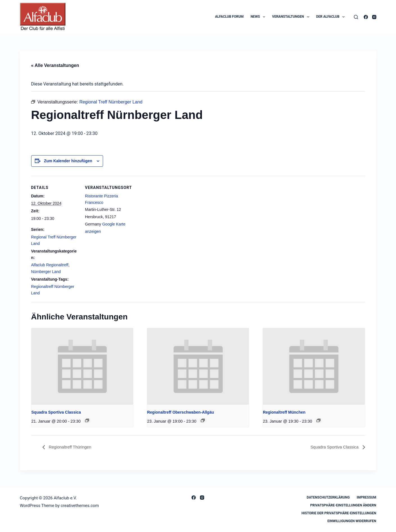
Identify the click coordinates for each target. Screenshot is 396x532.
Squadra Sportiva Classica (56, 412)
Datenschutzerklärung (328, 497)
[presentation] (82, 366)
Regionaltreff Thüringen (72, 447)
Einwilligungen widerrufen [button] (352, 521)
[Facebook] (366, 17)
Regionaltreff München (284, 412)
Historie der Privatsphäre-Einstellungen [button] (339, 513)
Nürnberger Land (46, 272)
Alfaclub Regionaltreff (50, 265)
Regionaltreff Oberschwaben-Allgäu (181, 412)
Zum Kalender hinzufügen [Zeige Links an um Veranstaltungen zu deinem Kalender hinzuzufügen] (68, 161)
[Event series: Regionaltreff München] (318, 420)
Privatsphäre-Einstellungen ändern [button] (343, 505)
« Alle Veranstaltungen (55, 65)
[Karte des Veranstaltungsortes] (169, 215)
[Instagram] (374, 17)
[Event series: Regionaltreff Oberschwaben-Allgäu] (203, 420)
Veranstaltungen (292, 17)
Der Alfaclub (332, 17)
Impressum (366, 497)
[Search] (356, 17)
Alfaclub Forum (229, 17)
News (259, 17)
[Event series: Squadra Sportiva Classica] (87, 420)
